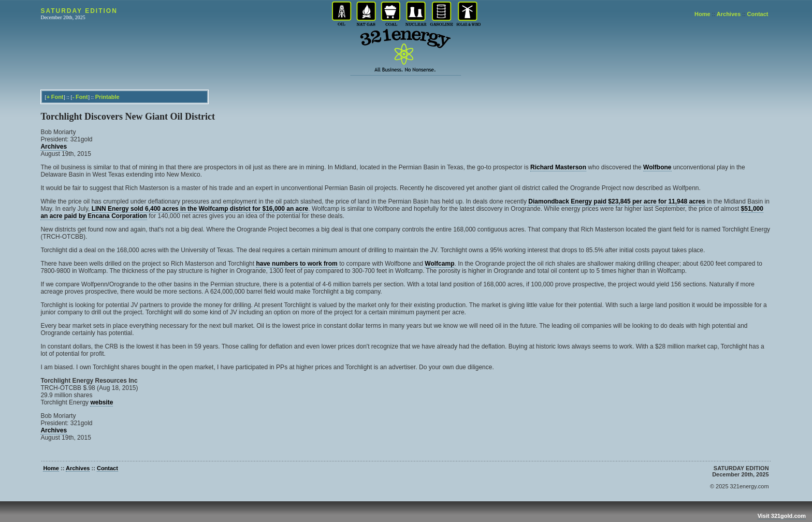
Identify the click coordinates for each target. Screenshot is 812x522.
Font (57, 97)
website (102, 402)
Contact (758, 14)
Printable (107, 97)
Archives (729, 14)
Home (702, 14)
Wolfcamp (439, 264)
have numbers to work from (296, 264)
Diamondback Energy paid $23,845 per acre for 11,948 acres (617, 201)
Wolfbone (657, 167)
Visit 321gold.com (782, 516)
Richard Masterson (558, 167)
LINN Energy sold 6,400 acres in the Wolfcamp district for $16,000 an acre (200, 209)
